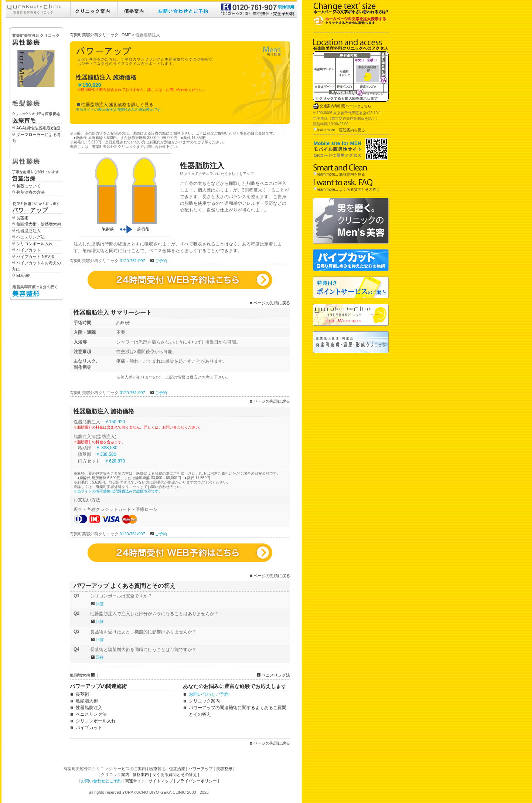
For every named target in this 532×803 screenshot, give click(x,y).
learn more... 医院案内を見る (341, 130)
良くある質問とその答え (175, 775)
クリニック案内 (204, 701)
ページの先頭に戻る (272, 303)
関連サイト (135, 781)
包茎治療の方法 (30, 192)
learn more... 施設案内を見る (341, 174)
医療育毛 (157, 769)
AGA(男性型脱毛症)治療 (38, 128)
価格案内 (141, 775)
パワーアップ (201, 769)
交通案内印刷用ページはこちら (345, 106)
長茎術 (22, 218)
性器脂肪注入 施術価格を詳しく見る (117, 105)
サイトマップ (161, 781)
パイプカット (28, 250)
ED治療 (23, 275)
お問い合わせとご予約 (101, 781)
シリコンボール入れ (35, 244)
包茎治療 (177, 769)
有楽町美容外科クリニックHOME (100, 35)
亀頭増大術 (80, 675)
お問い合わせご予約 (209, 694)
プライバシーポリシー (197, 781)
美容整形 (224, 769)
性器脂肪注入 (28, 231)
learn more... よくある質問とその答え (349, 189)
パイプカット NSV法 (35, 257)
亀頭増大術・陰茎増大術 (39, 224)
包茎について (28, 186)
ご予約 (161, 261)
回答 (100, 604)
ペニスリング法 (30, 237)
